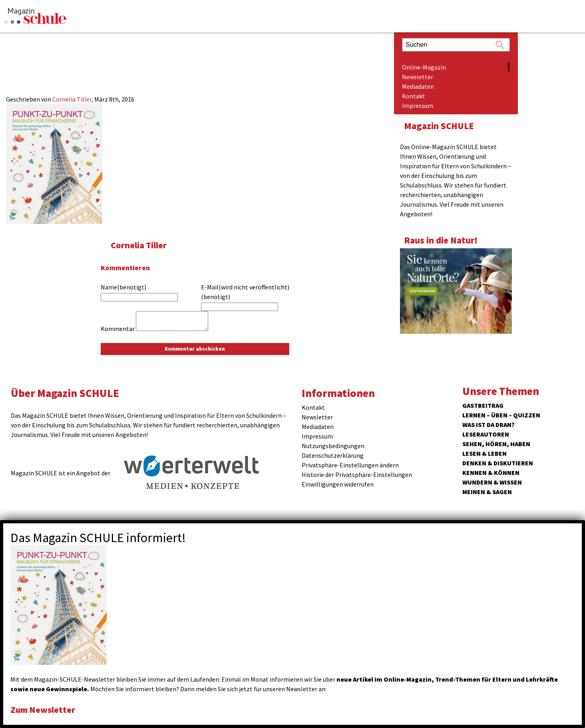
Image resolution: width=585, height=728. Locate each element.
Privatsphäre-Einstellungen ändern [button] (350, 465)
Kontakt (414, 96)
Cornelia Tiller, (73, 99)
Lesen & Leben (485, 453)
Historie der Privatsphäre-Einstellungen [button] (357, 475)
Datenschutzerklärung (333, 455)
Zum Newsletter (44, 709)
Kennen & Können (491, 473)
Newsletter (418, 77)
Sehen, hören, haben (496, 444)
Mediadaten (418, 86)
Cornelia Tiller (140, 245)
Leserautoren (486, 434)
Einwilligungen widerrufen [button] (338, 484)
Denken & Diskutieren (498, 463)
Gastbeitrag (483, 405)
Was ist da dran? (488, 425)
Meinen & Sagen (487, 492)
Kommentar (118, 329)
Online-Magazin (424, 67)
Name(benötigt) (123, 287)
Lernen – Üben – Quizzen (501, 415)
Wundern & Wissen (492, 482)
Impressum (418, 106)
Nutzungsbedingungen (333, 446)
